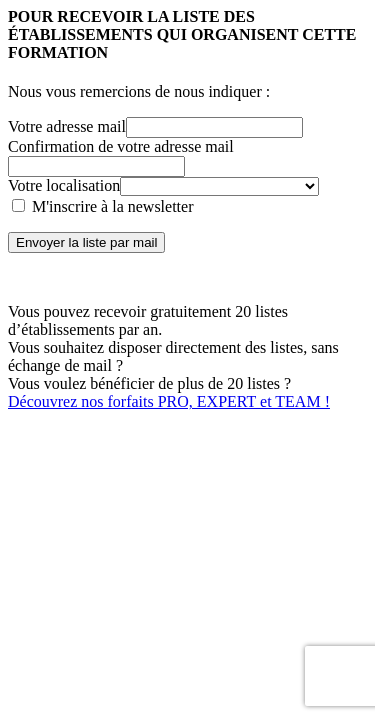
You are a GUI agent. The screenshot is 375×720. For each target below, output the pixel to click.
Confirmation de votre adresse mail (121, 146)
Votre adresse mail (67, 126)
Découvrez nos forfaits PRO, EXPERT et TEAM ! (169, 401)
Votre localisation (64, 185)
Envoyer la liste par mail (86, 242)
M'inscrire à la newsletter (102, 206)
